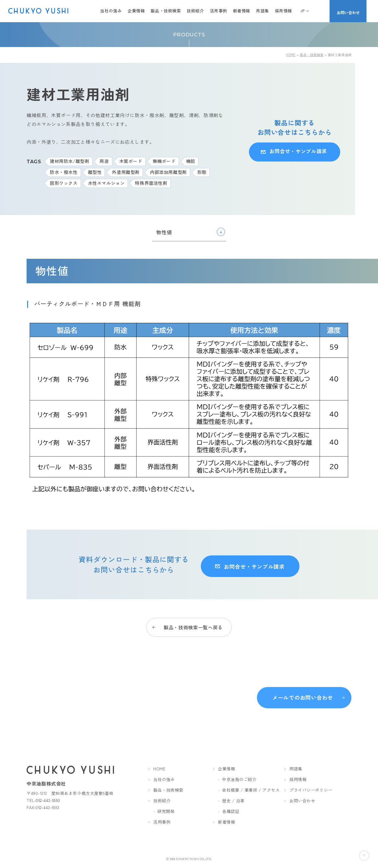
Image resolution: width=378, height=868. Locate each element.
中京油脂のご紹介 (239, 780)
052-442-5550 (48, 801)
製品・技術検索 (312, 55)
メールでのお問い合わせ (303, 696)
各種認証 (231, 812)
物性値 (164, 232)
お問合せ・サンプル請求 (296, 152)
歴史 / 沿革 (233, 801)
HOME (291, 55)
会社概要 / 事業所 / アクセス (251, 790)
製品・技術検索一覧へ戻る (193, 622)
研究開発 (166, 812)
